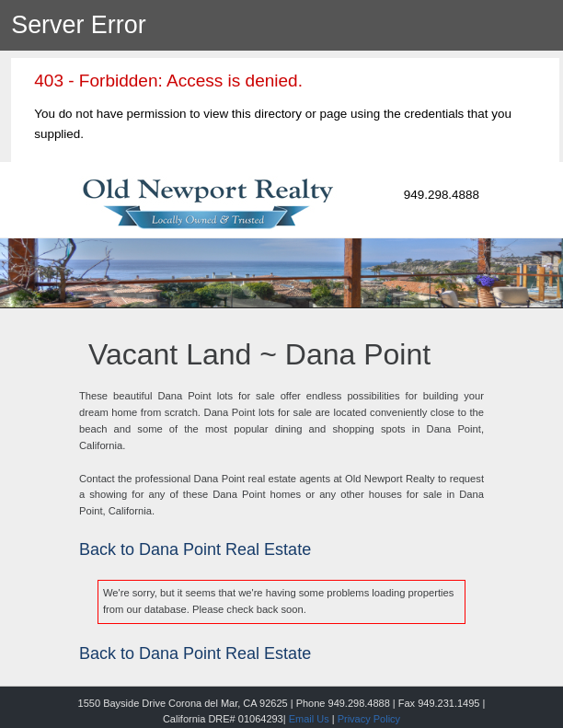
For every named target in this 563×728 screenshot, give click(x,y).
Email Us (309, 719)
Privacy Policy (369, 719)
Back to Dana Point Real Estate (195, 549)
